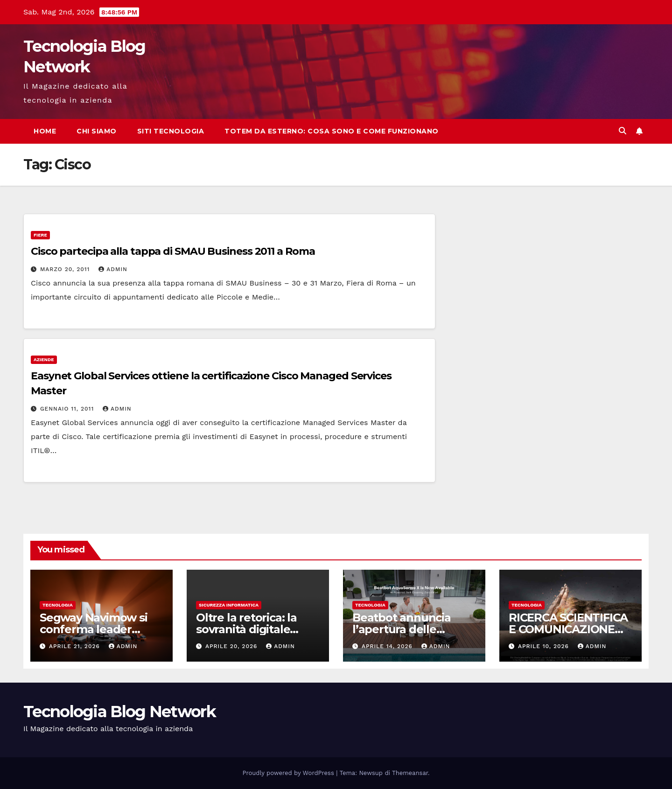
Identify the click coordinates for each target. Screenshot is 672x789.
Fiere (40, 235)
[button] (623, 131)
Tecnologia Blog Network (119, 712)
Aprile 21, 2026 (76, 646)
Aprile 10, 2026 (545, 646)
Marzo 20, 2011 (66, 269)
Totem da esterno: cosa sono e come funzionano (332, 131)
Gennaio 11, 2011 (68, 409)
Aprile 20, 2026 (232, 646)
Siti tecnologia (171, 131)
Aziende (44, 360)
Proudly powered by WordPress (290, 773)
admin (113, 269)
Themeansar (410, 773)
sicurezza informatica (229, 605)
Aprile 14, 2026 (388, 646)
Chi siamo (97, 131)
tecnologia (58, 605)
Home (45, 131)
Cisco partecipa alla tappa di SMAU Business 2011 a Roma (173, 251)
